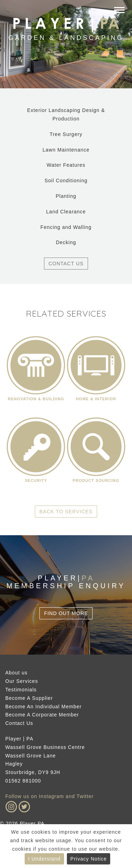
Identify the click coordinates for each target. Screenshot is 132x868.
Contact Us (66, 264)
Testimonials (21, 690)
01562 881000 (23, 781)
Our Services (22, 681)
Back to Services (66, 512)
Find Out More (66, 613)
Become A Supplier (29, 698)
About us (16, 673)
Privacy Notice (89, 859)
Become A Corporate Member (42, 715)
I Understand (44, 859)
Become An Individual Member (43, 707)
